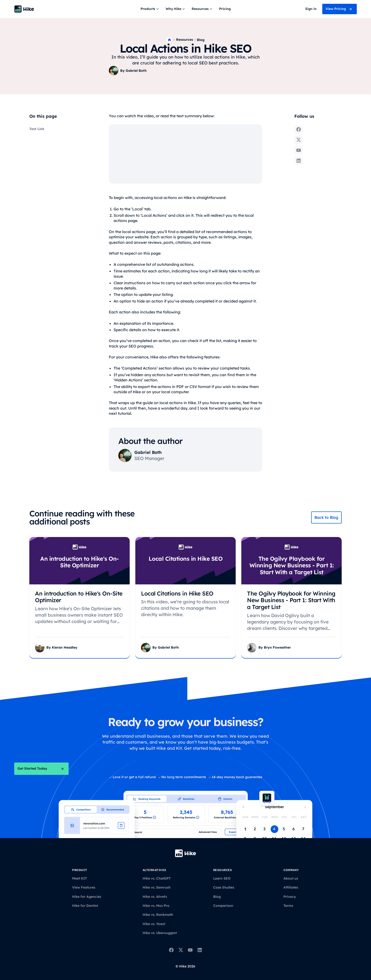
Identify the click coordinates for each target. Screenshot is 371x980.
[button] (150, 9)
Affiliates (291, 887)
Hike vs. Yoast (154, 924)
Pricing (225, 9)
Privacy (290, 897)
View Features (84, 887)
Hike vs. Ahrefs (155, 897)
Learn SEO (222, 878)
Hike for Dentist (85, 906)
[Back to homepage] (24, 9)
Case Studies (224, 887)
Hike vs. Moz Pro (156, 906)
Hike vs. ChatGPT (157, 878)
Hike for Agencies (87, 897)
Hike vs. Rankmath (158, 915)
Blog (201, 40)
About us (291, 878)
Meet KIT (79, 878)
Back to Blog (326, 517)
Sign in (311, 9)
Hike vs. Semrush (157, 887)
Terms (288, 906)
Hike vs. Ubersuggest (160, 933)
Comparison (223, 906)
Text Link (37, 129)
